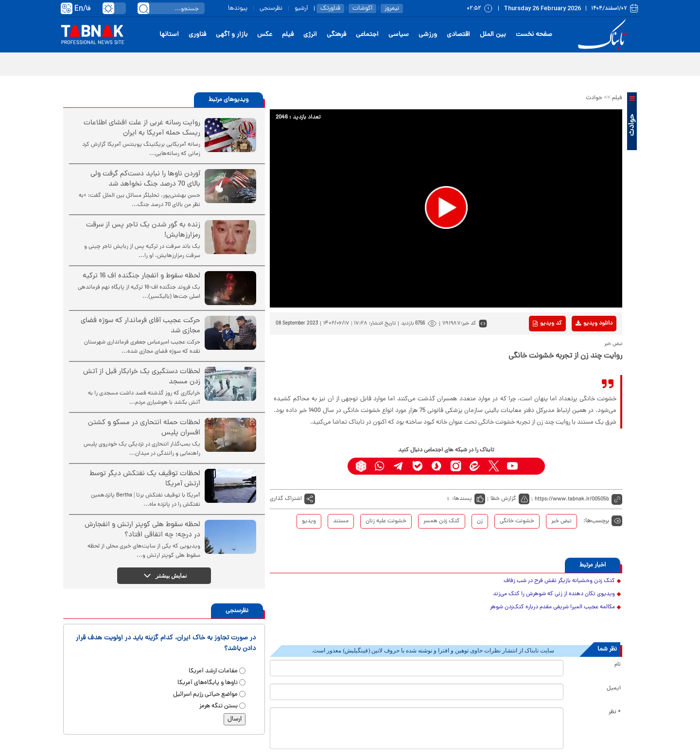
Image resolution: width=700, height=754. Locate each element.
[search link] (143, 8)
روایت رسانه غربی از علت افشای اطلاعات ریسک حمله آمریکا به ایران (142, 128)
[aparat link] (532, 466)
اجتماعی (367, 35)
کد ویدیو (547, 324)
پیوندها (238, 9)
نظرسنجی (271, 9)
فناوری (197, 35)
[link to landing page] (604, 35)
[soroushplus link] (437, 466)
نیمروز (392, 9)
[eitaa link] (475, 466)
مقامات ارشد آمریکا (213, 671)
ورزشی (428, 35)
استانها (169, 35)
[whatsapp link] (380, 466)
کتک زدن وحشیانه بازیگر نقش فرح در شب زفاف (559, 581)
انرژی (310, 35)
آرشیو (301, 9)
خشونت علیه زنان (386, 521)
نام (618, 665)
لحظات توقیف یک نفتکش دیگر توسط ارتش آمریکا (145, 479)
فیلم (288, 35)
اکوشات (362, 9)
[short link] (578, 499)
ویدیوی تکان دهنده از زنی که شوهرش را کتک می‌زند (554, 594)
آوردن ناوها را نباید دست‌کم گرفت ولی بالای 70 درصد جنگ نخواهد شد (145, 179)
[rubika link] (361, 466)
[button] (446, 207)
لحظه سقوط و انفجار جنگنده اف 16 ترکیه (141, 276)
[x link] (494, 466)
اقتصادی (458, 35)
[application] (446, 208)
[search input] (171, 8)
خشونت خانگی (517, 521)
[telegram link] (399, 466)
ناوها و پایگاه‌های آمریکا (208, 683)
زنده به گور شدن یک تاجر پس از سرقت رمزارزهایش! (143, 230)
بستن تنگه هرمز (219, 706)
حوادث (594, 98)
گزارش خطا (503, 499)
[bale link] (418, 466)
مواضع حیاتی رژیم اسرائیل (205, 694)
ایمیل (614, 688)
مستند (341, 521)
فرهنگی (336, 35)
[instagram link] (456, 466)
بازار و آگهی (232, 35)
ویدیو (309, 521)
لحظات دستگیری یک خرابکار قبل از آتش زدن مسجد (142, 377)
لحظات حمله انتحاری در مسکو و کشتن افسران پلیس (144, 428)
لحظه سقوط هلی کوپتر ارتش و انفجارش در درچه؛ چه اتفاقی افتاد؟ (142, 530)
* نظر (615, 712)
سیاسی (399, 35)
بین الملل (493, 35)
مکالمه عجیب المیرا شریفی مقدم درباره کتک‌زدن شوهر (552, 607)
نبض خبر (561, 521)
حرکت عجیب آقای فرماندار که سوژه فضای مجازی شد (140, 326)
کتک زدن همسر (442, 521)
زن (480, 521)
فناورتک (330, 9)
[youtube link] (513, 466)
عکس (265, 35)
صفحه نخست (534, 35)
